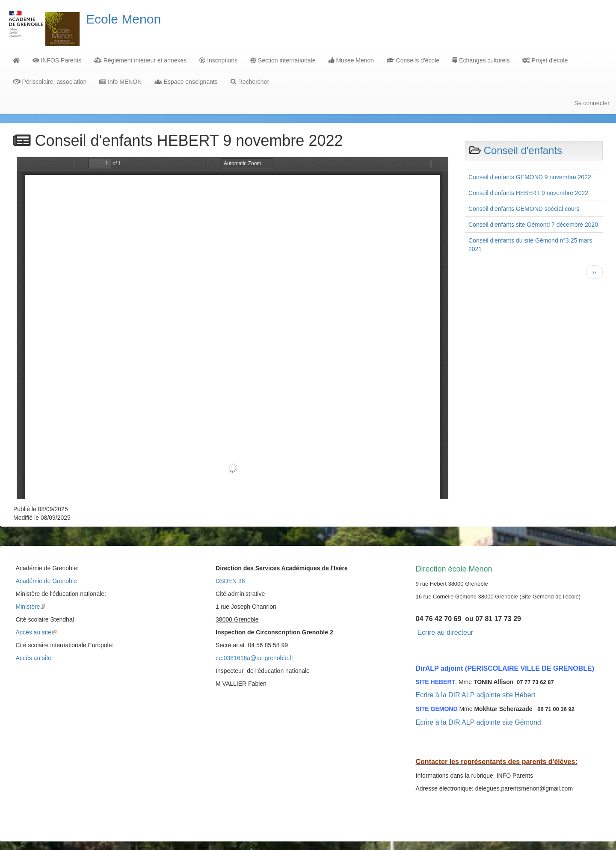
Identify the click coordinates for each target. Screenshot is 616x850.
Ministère (31, 607)
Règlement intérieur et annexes (140, 60)
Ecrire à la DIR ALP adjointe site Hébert (476, 695)
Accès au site (36, 632)
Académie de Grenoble (46, 581)
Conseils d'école (413, 60)
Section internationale (283, 60)
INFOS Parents (57, 60)
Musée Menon (351, 60)
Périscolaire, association (50, 82)
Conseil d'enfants (523, 150)
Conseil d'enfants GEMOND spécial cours (524, 209)
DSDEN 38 (230, 581)
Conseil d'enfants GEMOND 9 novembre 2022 (530, 177)
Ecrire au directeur (445, 632)
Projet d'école (545, 60)
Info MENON (120, 82)
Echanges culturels (481, 60)
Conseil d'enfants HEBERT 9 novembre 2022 (528, 193)
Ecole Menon (123, 19)
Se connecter (592, 103)
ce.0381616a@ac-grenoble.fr (255, 658)
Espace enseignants (186, 82)
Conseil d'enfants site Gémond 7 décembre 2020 (533, 225)
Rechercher (250, 82)
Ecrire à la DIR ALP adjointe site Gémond (478, 722)
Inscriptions (218, 60)
